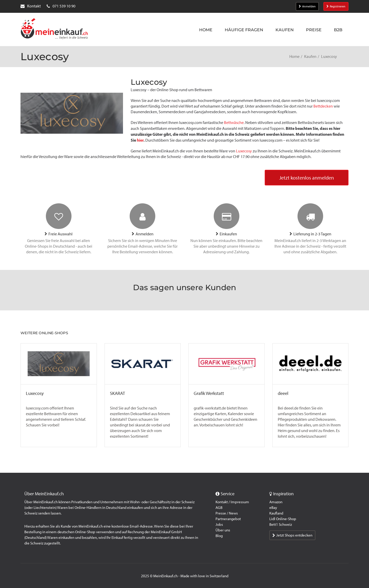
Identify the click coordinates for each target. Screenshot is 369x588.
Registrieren (336, 6)
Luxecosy (244, 151)
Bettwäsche (234, 123)
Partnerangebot (228, 519)
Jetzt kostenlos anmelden (307, 178)
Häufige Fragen (244, 30)
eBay (273, 508)
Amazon (276, 502)
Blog (219, 536)
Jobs (219, 524)
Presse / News (227, 513)
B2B (338, 30)
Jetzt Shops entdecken (292, 535)
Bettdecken (323, 106)
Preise (314, 30)
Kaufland (276, 513)
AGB (219, 508)
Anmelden (307, 6)
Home (206, 30)
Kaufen (285, 30)
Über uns (223, 530)
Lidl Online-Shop (283, 519)
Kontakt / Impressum (232, 502)
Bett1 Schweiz (281, 524)
